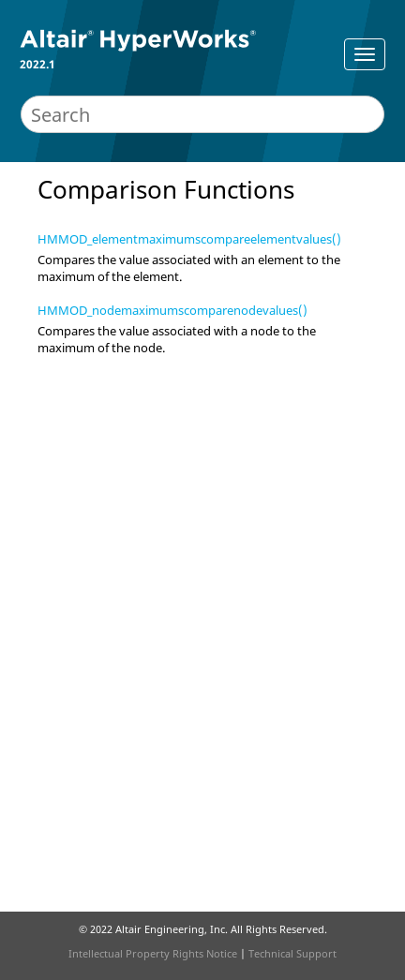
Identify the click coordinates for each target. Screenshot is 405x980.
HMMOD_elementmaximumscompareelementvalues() (189, 239)
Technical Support (292, 953)
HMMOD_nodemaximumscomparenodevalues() (172, 310)
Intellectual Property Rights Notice (153, 953)
